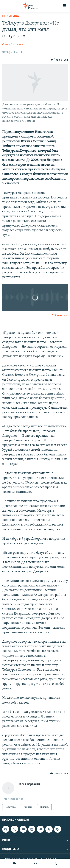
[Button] (59, 60)
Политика (11, 16)
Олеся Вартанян (13, 45)
